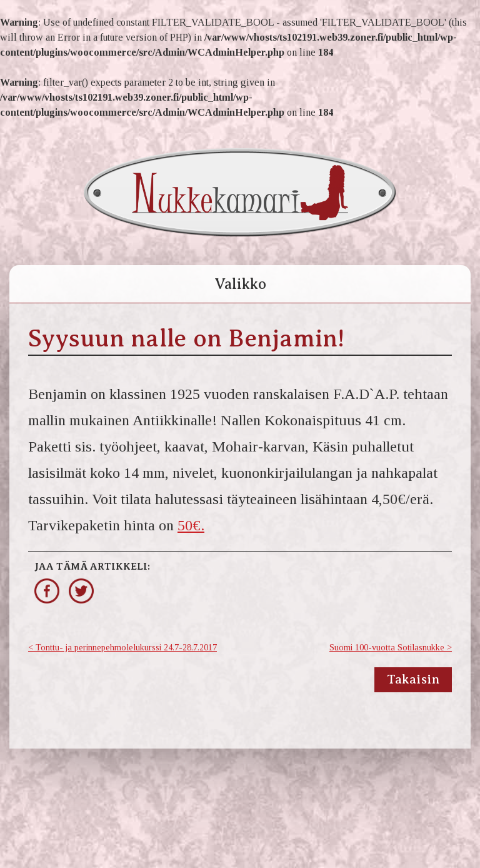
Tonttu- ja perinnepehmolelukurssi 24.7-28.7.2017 (126, 648)
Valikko (240, 284)
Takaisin (413, 679)
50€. (191, 525)
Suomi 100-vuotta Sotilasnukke (387, 648)
